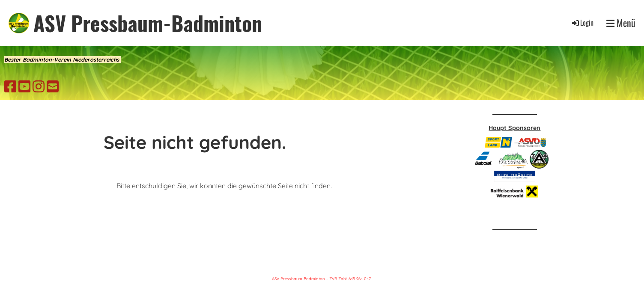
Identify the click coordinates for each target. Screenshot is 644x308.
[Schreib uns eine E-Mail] (53, 86)
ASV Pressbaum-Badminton (148, 23)
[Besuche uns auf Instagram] (39, 86)
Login (582, 23)
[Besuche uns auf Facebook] (10, 86)
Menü (621, 23)
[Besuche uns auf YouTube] (24, 86)
